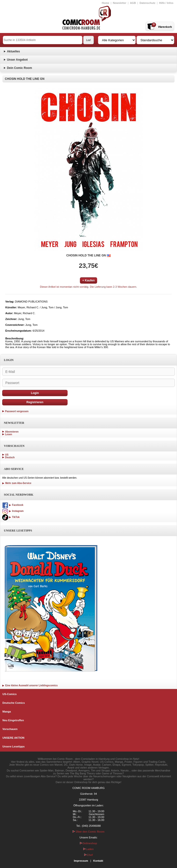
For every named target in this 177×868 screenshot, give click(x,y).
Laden (88, 849)
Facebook (13, 505)
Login (35, 393)
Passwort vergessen (17, 411)
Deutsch (10, 457)
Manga (7, 712)
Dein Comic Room (19, 68)
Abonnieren (12, 432)
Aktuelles (13, 51)
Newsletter (120, 3)
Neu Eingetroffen (13, 720)
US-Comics (10, 694)
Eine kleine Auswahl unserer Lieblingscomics (30, 685)
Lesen (9, 434)
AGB (133, 3)
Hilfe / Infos (166, 3)
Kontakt (98, 861)
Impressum (81, 861)
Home (105, 3)
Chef (88, 855)
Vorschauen (10, 729)
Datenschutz (147, 3)
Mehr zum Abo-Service (17, 483)
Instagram (13, 511)
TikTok (11, 517)
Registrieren (35, 402)
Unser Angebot (17, 60)
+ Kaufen (88, 280)
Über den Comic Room (89, 832)
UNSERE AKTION (13, 738)
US (7, 455)
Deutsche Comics (14, 703)
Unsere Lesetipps (14, 746)
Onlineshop (88, 843)
